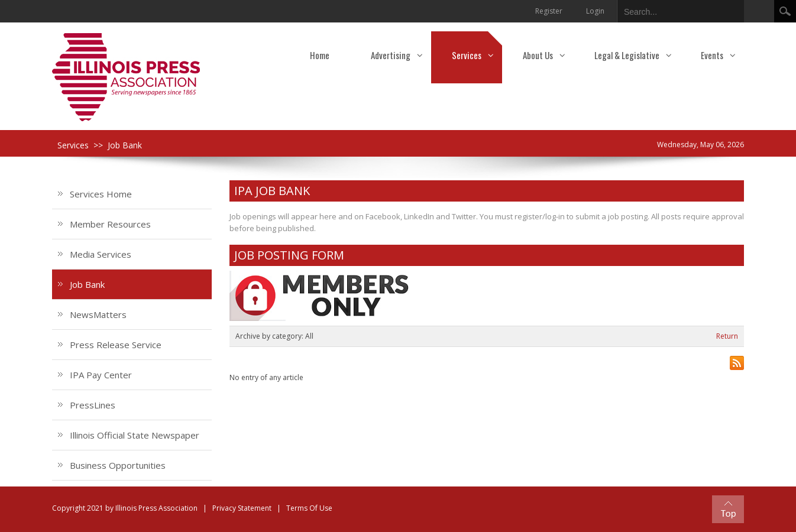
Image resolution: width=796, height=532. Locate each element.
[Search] (671, 9)
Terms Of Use (309, 508)
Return (727, 336)
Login (595, 11)
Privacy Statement (242, 508)
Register (549, 11)
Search (785, 11)
